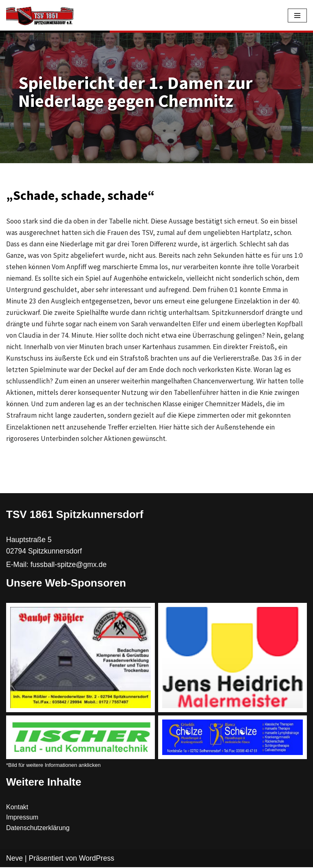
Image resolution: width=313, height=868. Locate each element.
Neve (14, 859)
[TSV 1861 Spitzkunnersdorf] (40, 15)
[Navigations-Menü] (297, 15)
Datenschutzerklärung (38, 829)
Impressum (22, 818)
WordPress (97, 859)
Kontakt (17, 808)
